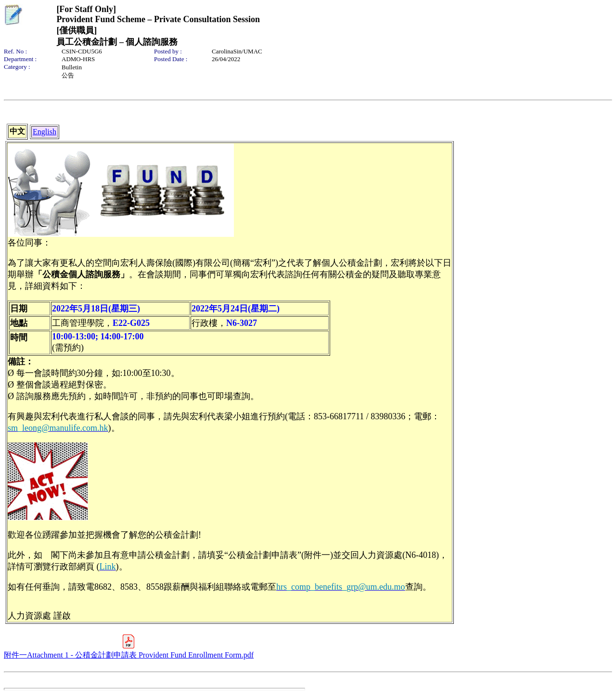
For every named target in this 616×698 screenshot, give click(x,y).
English (45, 132)
